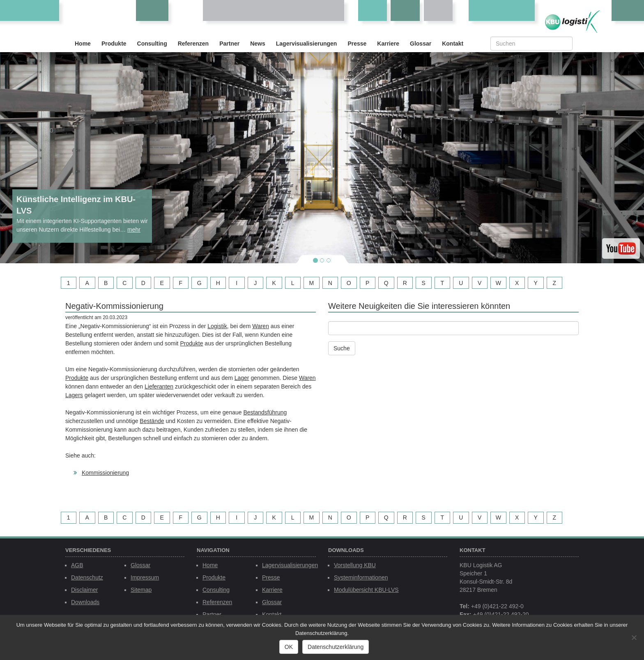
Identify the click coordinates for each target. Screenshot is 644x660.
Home (83, 44)
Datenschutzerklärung (336, 647)
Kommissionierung (105, 473)
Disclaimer (84, 590)
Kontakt (453, 44)
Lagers (74, 395)
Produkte (114, 44)
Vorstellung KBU (355, 565)
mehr (134, 230)
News (258, 44)
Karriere (388, 44)
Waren (261, 326)
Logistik (217, 326)
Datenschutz (87, 577)
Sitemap (141, 590)
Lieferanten (159, 386)
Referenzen (193, 44)
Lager (242, 378)
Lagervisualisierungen (307, 44)
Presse (357, 44)
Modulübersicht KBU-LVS (366, 590)
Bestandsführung (265, 412)
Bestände (152, 421)
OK (289, 647)
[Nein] (634, 637)
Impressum (145, 577)
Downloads (85, 602)
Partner (229, 44)
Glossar (421, 44)
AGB (77, 565)
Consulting (152, 44)
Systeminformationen (361, 577)
